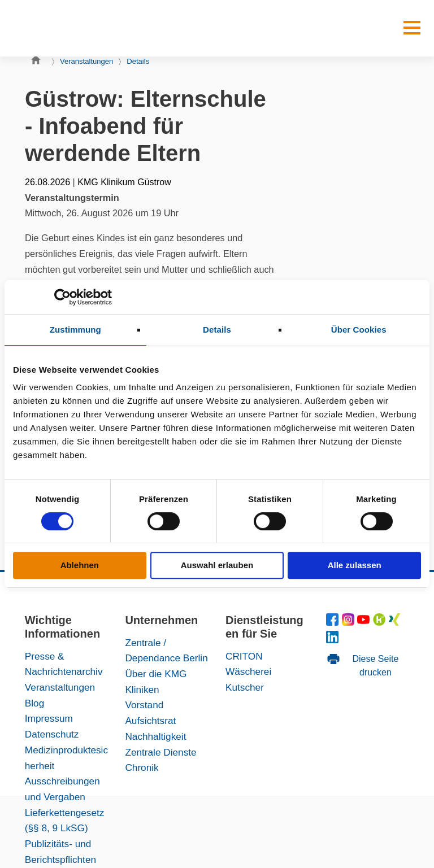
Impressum (49, 718)
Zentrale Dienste (160, 752)
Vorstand (144, 705)
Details (138, 61)
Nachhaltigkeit (155, 736)
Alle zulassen (355, 565)
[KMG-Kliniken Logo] (64, 28)
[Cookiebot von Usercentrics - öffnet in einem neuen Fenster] (62, 297)
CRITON (244, 656)
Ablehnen (80, 565)
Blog (34, 703)
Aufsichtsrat (150, 721)
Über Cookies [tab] (359, 330)
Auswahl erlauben (217, 565)
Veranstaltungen (86, 61)
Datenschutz (52, 734)
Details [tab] (217, 330)
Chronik (142, 767)
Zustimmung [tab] (75, 330)
